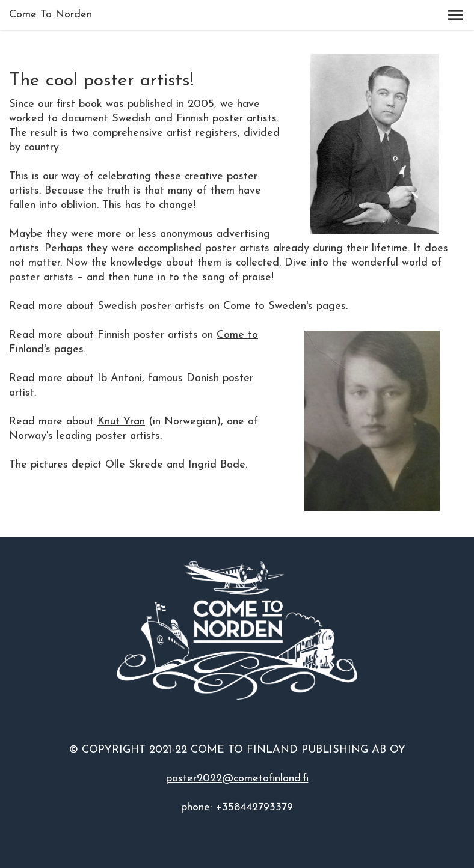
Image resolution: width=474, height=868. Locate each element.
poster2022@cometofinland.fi (237, 779)
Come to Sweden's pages (285, 306)
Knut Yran (121, 422)
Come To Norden (51, 15)
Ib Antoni (120, 378)
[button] (455, 15)
